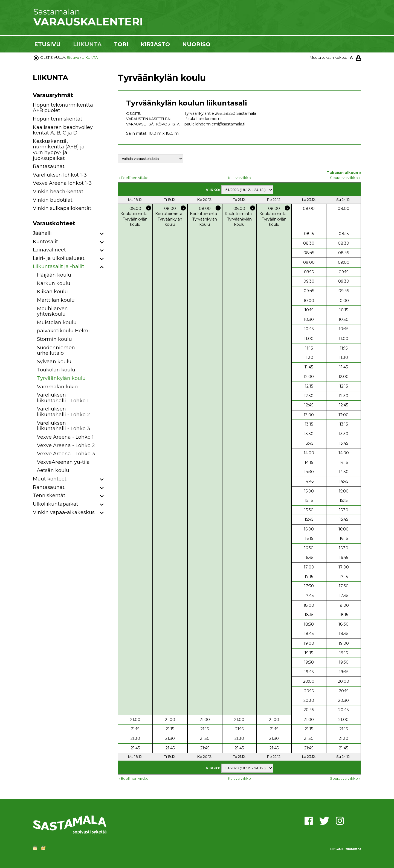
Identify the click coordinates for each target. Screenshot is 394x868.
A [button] (351, 57)
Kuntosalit (45, 242)
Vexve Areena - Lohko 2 (66, 445)
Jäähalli (42, 233)
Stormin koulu (54, 339)
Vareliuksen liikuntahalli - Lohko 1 (63, 398)
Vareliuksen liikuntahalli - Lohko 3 (63, 426)
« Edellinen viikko (134, 178)
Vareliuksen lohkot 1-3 (60, 175)
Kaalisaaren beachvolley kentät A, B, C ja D (63, 130)
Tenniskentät (49, 495)
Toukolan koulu (56, 370)
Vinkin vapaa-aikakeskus (64, 512)
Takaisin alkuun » (344, 172)
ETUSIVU (47, 44)
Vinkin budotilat (53, 200)
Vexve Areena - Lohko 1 (65, 437)
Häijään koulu (54, 275)
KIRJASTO (155, 44)
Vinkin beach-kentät (58, 192)
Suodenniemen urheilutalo (56, 351)
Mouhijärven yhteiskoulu (52, 311)
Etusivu (73, 57)
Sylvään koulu (54, 362)
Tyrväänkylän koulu (61, 378)
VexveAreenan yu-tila (63, 462)
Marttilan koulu (56, 300)
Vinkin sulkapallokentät (62, 208)
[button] (102, 234)
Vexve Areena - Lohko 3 (66, 454)
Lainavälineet (49, 250)
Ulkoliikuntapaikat (56, 504)
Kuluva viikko (239, 178)
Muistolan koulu (57, 322)
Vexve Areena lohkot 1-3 (62, 183)
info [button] (149, 208)
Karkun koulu (54, 283)
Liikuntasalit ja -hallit (59, 266)
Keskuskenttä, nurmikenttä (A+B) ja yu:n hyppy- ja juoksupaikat (59, 150)
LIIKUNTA (87, 44)
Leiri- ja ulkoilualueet (59, 258)
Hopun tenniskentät (58, 119)
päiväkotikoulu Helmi (63, 331)
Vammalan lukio (57, 387)
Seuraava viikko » (345, 178)
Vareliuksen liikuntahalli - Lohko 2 (63, 412)
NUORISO (196, 44)
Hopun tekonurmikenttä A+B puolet (63, 108)
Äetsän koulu (53, 470)
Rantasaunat (49, 166)
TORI (121, 44)
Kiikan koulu (52, 292)
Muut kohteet (50, 479)
